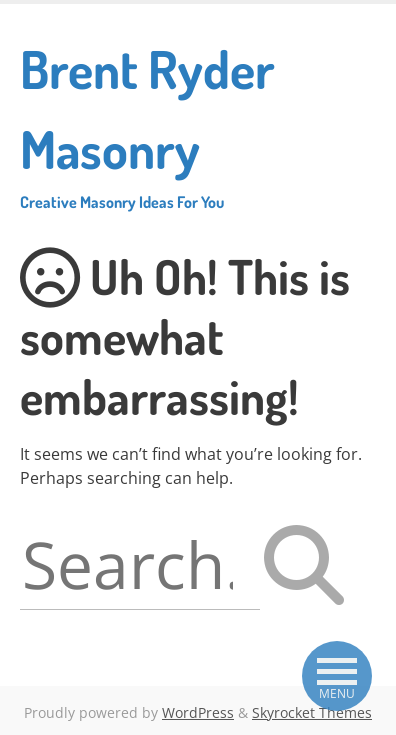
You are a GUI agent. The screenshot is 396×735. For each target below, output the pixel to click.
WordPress (198, 712)
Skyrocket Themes (312, 712)
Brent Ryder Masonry (198, 124)
